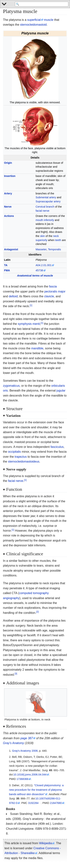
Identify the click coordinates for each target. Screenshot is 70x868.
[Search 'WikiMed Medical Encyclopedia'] (42, 4)
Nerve (8, 207)
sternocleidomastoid (33, 25)
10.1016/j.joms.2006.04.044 (30, 775)
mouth (39, 220)
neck (56, 236)
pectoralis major (55, 291)
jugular (61, 391)
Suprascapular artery (48, 201)
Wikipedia (45, 843)
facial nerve (43, 211)
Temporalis (55, 249)
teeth (58, 240)
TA (6, 265)
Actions (9, 216)
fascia (53, 286)
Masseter (41, 249)
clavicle (49, 296)
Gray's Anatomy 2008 (25, 751)
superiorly (41, 240)
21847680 (56, 803)
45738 (39, 270)
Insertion (10, 176)
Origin (8, 163)
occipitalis (14, 452)
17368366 (22, 779)
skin (43, 236)
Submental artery (46, 197)
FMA (7, 270)
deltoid (13, 296)
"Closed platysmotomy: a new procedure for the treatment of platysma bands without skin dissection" (36, 790)
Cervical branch (45, 207)
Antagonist (11, 249)
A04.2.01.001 (44, 265)
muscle (49, 20)
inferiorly (49, 220)
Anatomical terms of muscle (35, 276)
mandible (37, 348)
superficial (34, 20)
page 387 (27, 738)
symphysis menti (29, 324)
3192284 (33, 803)
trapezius (21, 457)
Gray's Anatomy (14, 743)
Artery (8, 193)
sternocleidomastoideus (24, 462)
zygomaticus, (12, 386)
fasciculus (57, 447)
